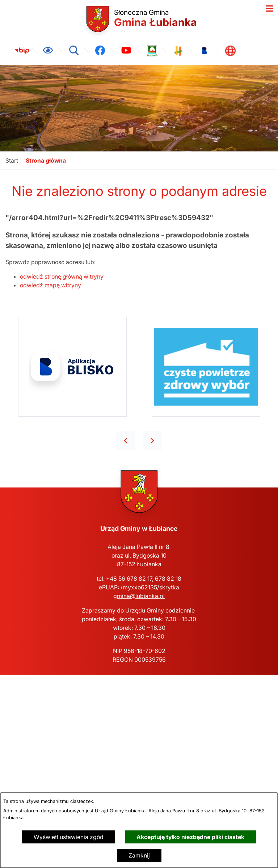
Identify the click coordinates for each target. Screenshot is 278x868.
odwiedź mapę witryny (50, 285)
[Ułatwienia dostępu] (48, 51)
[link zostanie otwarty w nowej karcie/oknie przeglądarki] (22, 51)
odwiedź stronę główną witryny (62, 276)
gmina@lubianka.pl (139, 596)
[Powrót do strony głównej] (12, 161)
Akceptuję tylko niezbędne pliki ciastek (190, 837)
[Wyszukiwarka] (74, 51)
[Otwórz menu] (269, 9)
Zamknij (139, 855)
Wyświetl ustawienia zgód (69, 837)
